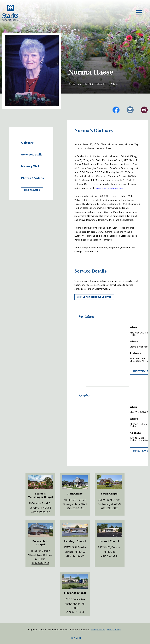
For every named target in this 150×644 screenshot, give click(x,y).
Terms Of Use (114, 630)
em (130, 110)
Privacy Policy (98, 630)
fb (116, 110)
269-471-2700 (75, 556)
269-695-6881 (110, 508)
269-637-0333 (75, 612)
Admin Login (75, 638)
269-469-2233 (40, 563)
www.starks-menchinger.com (109, 188)
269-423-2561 (110, 556)
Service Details (32, 154)
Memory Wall (30, 166)
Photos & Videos (32, 178)
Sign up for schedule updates (94, 297)
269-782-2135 (75, 508)
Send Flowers (32, 190)
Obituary (27, 143)
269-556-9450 (40, 512)
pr (144, 110)
